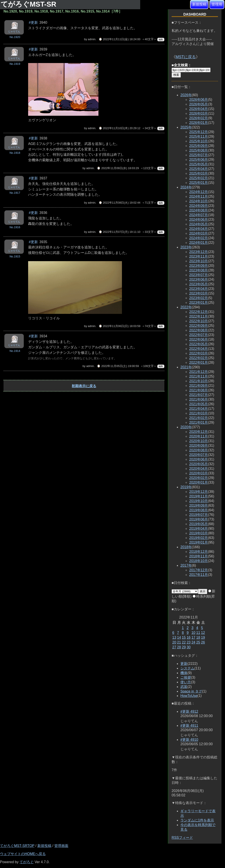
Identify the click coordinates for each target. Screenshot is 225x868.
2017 (186, 565)
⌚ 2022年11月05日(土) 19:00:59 (118, 366)
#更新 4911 (189, 726)
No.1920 (15, 37)
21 (179, 642)
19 (203, 637)
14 (179, 637)
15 (184, 637)
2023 (186, 247)
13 (174, 637)
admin (92, 39)
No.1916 (15, 227)
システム (187, 668)
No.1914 (15, 351)
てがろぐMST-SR (29, 4)
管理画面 (61, 846)
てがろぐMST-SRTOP (17, 846)
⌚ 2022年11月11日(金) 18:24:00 (120, 39)
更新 (184, 664)
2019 (186, 487)
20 (174, 642)
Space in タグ (191, 691)
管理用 (217, 4)
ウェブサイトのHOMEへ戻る (23, 854)
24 (193, 642)
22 (184, 642)
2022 (186, 307)
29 (184, 647)
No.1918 (15, 153)
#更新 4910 (189, 740)
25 (198, 642)
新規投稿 (199, 4)
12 (203, 633)
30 (189, 647)
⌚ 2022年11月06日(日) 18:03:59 (120, 326)
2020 (186, 427)
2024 (186, 187)
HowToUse (189, 696)
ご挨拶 (186, 677)
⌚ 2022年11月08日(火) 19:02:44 (120, 203)
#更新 (33, 23)
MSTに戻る (186, 57)
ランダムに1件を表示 (197, 820)
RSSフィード (182, 838)
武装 (184, 687)
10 (193, 633)
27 (174, 647)
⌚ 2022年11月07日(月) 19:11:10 (120, 232)
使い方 (186, 682)
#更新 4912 (189, 712)
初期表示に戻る (84, 386)
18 (198, 637)
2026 (186, 95)
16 (189, 637)
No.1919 (15, 64)
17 (193, 637)
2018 (186, 547)
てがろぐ (27, 862)
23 (189, 642)
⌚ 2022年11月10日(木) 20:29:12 (120, 128)
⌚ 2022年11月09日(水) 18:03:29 (118, 168)
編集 (161, 39)
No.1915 (15, 256)
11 (198, 633)
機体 (184, 673)
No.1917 (15, 193)
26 (203, 642)
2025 (186, 127)
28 (179, 647)
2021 (186, 367)
